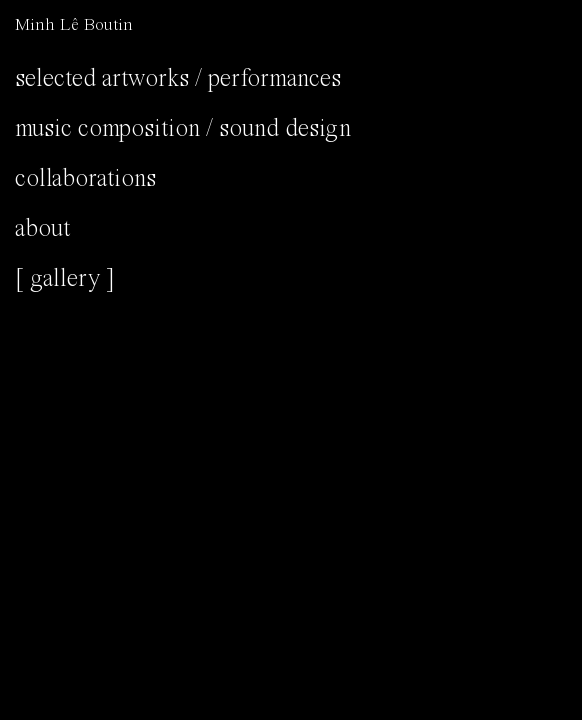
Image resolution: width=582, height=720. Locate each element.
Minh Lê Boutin (74, 25)
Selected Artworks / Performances (178, 79)
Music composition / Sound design (183, 129)
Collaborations (85, 179)
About (42, 229)
